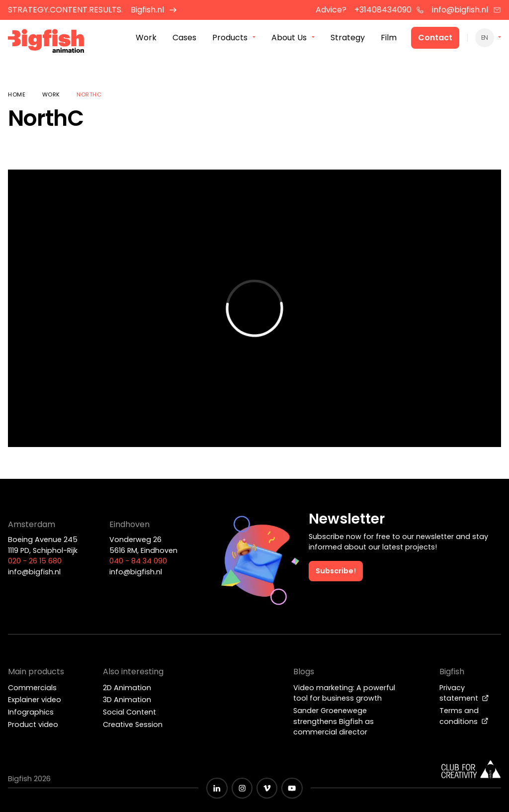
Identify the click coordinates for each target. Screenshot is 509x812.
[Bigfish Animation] (46, 43)
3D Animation (127, 700)
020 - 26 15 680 (35, 561)
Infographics (31, 712)
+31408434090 (389, 10)
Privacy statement (464, 693)
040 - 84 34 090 (138, 561)
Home (17, 94)
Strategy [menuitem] (348, 39)
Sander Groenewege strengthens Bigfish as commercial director (334, 721)
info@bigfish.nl (467, 10)
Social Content (129, 712)
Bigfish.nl (154, 10)
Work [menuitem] (146, 39)
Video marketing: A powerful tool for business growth (344, 693)
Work (51, 94)
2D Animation (127, 688)
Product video (33, 724)
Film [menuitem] (389, 39)
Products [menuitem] (230, 39)
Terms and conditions (464, 716)
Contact (435, 39)
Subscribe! (336, 571)
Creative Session (133, 724)
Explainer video (35, 700)
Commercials (32, 688)
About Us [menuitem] (289, 39)
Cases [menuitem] (184, 39)
